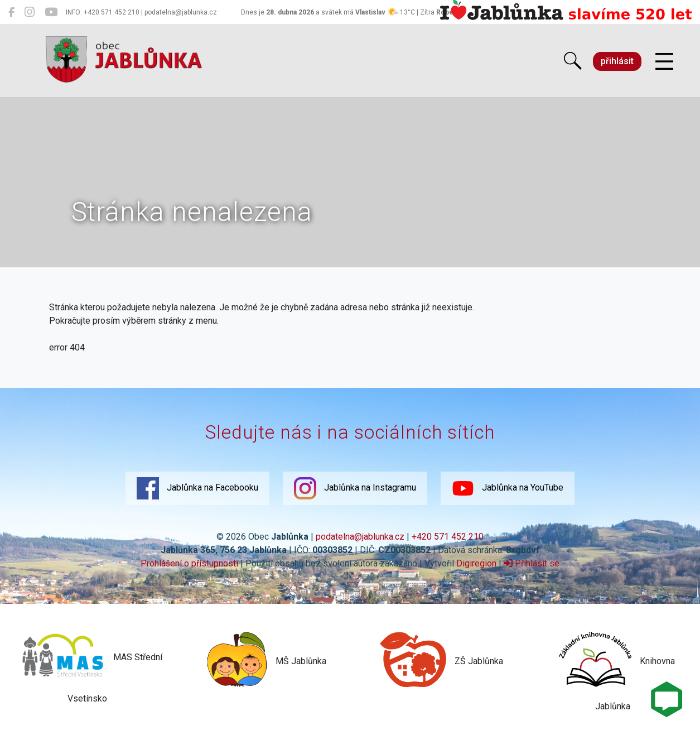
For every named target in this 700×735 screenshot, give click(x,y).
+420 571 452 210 (448, 537)
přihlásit (617, 61)
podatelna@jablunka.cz (360, 537)
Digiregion (476, 563)
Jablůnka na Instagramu (355, 488)
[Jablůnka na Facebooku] (11, 12)
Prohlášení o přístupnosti (189, 563)
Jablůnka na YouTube (508, 488)
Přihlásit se (532, 563)
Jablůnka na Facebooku (197, 488)
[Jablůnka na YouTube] (51, 12)
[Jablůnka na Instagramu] (30, 12)
